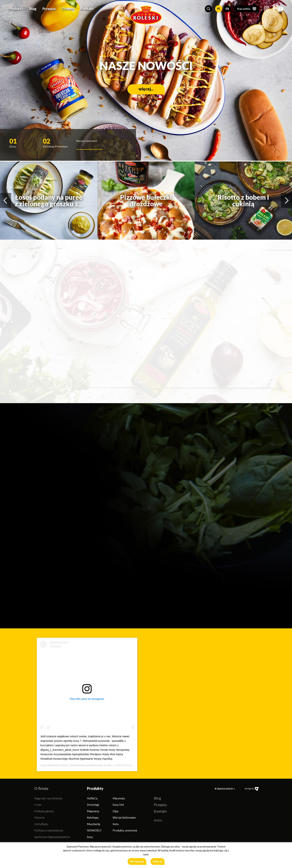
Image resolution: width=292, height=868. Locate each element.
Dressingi (93, 805)
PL (219, 9)
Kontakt (87, 9)
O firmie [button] (68, 9)
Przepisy (49, 9)
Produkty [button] (16, 9)
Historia (39, 817)
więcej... (146, 89)
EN (227, 9)
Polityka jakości (44, 811)
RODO (158, 820)
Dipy (116, 811)
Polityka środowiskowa (49, 830)
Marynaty (119, 798)
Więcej (157, 861)
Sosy (90, 837)
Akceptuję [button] (137, 861)
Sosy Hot (118, 805)
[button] (208, 9)
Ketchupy (93, 817)
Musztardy (94, 824)
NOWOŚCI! (94, 830)
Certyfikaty (41, 824)
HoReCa (92, 798)
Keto (116, 824)
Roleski (64, 765)
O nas (38, 805)
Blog (33, 9)
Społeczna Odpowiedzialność (52, 837)
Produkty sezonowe (125, 830)
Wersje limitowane (124, 817)
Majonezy (93, 811)
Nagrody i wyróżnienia (48, 798)
